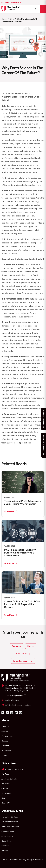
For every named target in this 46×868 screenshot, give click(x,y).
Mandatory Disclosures (11, 817)
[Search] (36, 9)
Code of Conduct (8, 831)
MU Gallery (6, 750)
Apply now (16, 646)
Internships (6, 784)
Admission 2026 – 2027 (15, 769)
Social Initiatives (8, 836)
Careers (31, 646)
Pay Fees (5, 774)
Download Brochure (10, 822)
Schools (5, 731)
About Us (5, 726)
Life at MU (6, 746)
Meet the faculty (23, 653)
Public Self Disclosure (10, 826)
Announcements (12, 3)
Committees (7, 841)
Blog (12, 19)
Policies (5, 850)
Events (4, 755)
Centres (5, 741)
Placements (6, 793)
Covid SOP (6, 846)
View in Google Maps (14, 695)
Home (4, 19)
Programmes (7, 736)
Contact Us (6, 803)
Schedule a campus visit (23, 661)
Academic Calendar (9, 779)
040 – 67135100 (12, 700)
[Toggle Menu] (43, 9)
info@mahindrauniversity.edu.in (18, 705)
